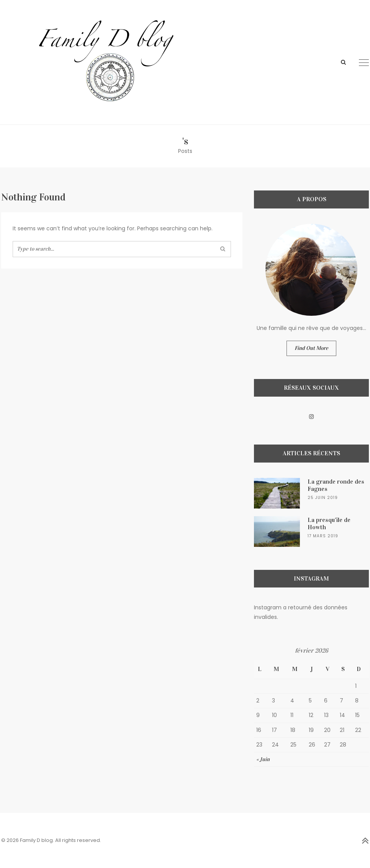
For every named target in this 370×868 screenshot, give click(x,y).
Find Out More (311, 348)
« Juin (263, 759)
